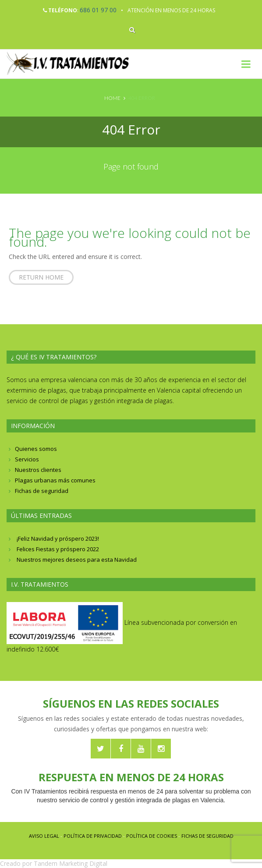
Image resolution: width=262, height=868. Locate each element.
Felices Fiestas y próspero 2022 (58, 549)
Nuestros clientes (38, 470)
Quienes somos (36, 449)
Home (112, 98)
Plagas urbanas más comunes (55, 480)
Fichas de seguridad (42, 491)
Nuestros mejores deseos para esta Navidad (77, 560)
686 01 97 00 (98, 10)
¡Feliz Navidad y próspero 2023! (58, 539)
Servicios (27, 459)
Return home (41, 277)
